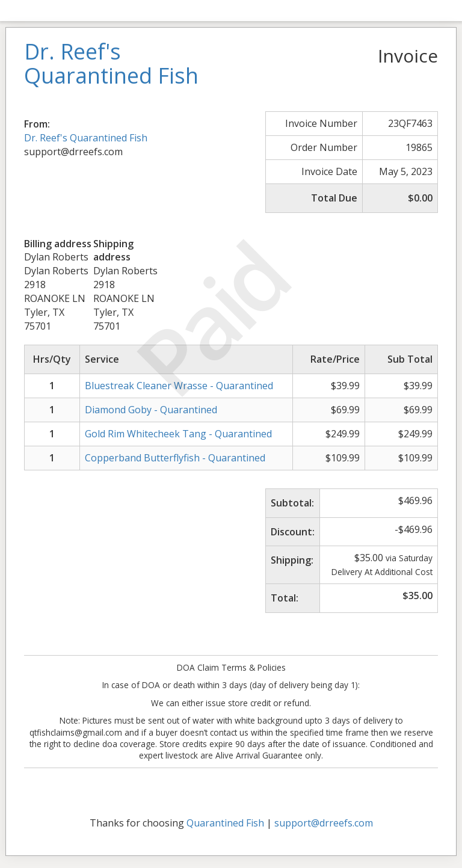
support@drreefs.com (324, 823)
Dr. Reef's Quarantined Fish (86, 138)
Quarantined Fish (225, 823)
